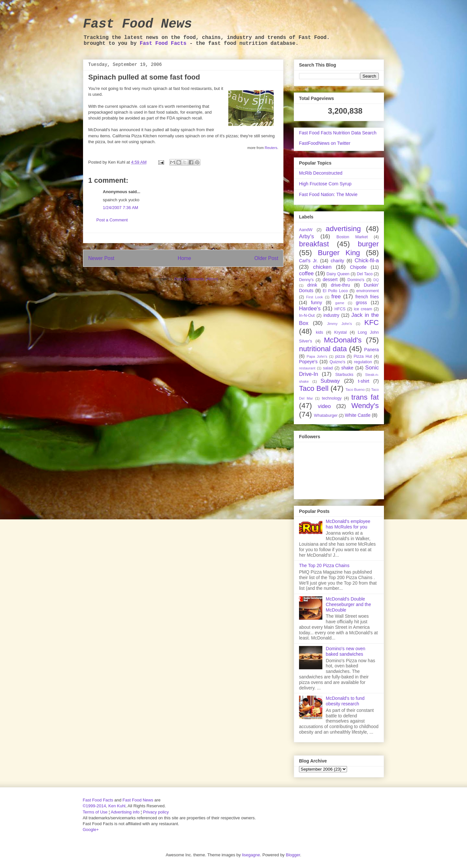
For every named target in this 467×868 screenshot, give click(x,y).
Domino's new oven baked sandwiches (346, 651)
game (340, 303)
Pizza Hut (363, 356)
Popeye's (308, 362)
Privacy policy (156, 812)
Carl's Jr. (308, 261)
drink (312, 285)
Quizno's (337, 362)
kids (319, 332)
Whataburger (326, 415)
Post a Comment (112, 220)
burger (368, 244)
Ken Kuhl (117, 806)
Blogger (293, 855)
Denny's (306, 280)
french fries (367, 297)
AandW (306, 230)
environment (368, 291)
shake (347, 368)
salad (328, 368)
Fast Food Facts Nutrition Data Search (338, 133)
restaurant (307, 368)
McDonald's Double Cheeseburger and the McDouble (348, 604)
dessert (330, 279)
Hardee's (310, 309)
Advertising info (125, 812)
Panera (371, 350)
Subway (330, 381)
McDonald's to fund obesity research (345, 701)
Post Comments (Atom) (196, 279)
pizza (340, 356)
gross (361, 303)
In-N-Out (307, 316)
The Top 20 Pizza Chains (324, 565)
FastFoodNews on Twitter (325, 143)
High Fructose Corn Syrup (325, 184)
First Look (315, 297)
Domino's (356, 280)
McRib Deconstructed (321, 173)
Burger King (339, 253)
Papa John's (317, 356)
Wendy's (365, 406)
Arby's (306, 236)
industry (331, 315)
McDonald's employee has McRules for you (348, 524)
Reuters (271, 148)
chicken (322, 267)
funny (317, 303)
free (336, 297)
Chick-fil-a (367, 260)
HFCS (340, 309)
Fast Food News (138, 24)
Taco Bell (314, 388)
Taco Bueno (355, 390)
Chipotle (358, 267)
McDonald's (343, 340)
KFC (371, 322)
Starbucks (344, 375)
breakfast (314, 244)
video (324, 406)
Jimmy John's (339, 324)
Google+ (91, 830)
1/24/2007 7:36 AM (120, 208)
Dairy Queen (338, 274)
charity (337, 261)
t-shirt (364, 381)
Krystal (341, 332)
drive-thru (340, 285)
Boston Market (352, 237)
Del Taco (365, 274)
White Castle (358, 415)
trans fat (365, 397)
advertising (343, 229)
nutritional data (323, 349)
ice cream (363, 309)
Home (185, 258)
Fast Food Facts (163, 43)
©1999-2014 (94, 806)
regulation (363, 362)
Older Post (266, 258)
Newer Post (101, 258)
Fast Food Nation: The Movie (328, 194)
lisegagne (251, 855)
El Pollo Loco (335, 291)
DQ (376, 280)
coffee (306, 273)
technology (332, 398)
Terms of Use (95, 812)
